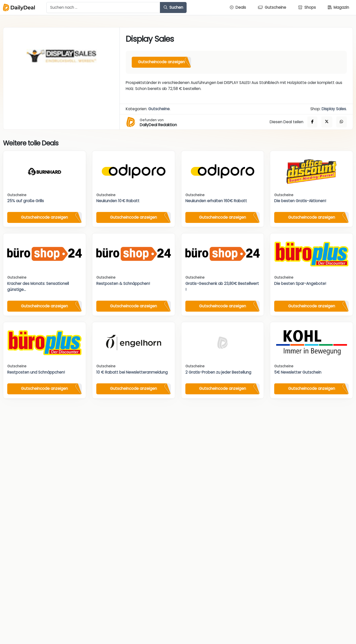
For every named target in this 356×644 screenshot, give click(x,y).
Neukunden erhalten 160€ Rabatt (216, 201)
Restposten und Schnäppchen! (36, 372)
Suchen (173, 7)
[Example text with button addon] (103, 7)
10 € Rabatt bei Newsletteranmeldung (132, 372)
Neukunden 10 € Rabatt (118, 201)
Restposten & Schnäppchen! (123, 284)
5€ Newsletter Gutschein (298, 372)
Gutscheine (159, 109)
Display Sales (334, 109)
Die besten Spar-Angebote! (300, 284)
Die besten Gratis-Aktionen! (300, 201)
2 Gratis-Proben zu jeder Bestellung (218, 372)
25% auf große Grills (26, 201)
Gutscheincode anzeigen (161, 62)
